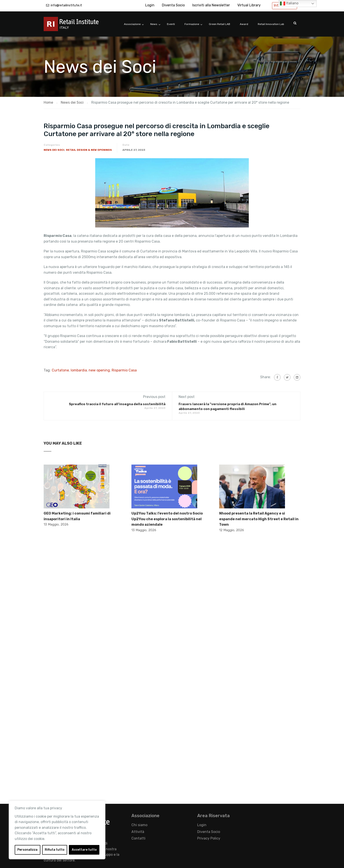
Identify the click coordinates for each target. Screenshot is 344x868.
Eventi (171, 24)
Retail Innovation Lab (271, 24)
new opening (99, 370)
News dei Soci (54, 150)
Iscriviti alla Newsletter (211, 5)
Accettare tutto (84, 850)
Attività (138, 832)
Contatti (138, 838)
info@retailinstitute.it (66, 5)
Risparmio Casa (124, 370)
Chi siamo (139, 825)
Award (244, 24)
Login (150, 5)
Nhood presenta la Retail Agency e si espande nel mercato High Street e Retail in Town (259, 519)
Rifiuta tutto (55, 850)
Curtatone (60, 370)
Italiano (289, 4)
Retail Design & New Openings (89, 150)
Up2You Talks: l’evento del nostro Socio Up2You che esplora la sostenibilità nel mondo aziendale (167, 519)
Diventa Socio (173, 5)
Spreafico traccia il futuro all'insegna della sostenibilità (117, 404)
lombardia (79, 370)
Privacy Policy (209, 838)
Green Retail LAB (219, 24)
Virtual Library (249, 5)
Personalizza (27, 850)
